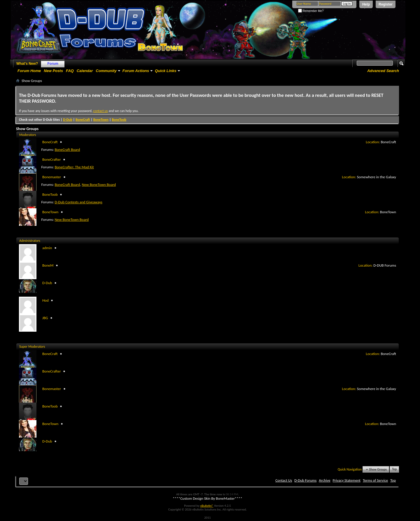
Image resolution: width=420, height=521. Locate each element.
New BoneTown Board (99, 185)
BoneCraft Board (67, 150)
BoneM (48, 265)
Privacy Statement (347, 480)
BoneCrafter (51, 159)
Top (394, 470)
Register (386, 4)
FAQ (70, 71)
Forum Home (29, 71)
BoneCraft (83, 120)
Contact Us (284, 480)
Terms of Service (375, 480)
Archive (324, 480)
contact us (101, 111)
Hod (45, 300)
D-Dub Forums (305, 480)
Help (366, 4)
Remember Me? (311, 11)
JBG (45, 318)
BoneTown (101, 120)
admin (47, 248)
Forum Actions (136, 71)
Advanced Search (383, 71)
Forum (53, 64)
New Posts (53, 71)
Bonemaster (52, 177)
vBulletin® (207, 506)
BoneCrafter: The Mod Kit (74, 167)
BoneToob (119, 120)
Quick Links (166, 71)
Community (106, 71)
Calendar (85, 71)
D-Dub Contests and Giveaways (78, 202)
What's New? (27, 64)
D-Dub (68, 120)
